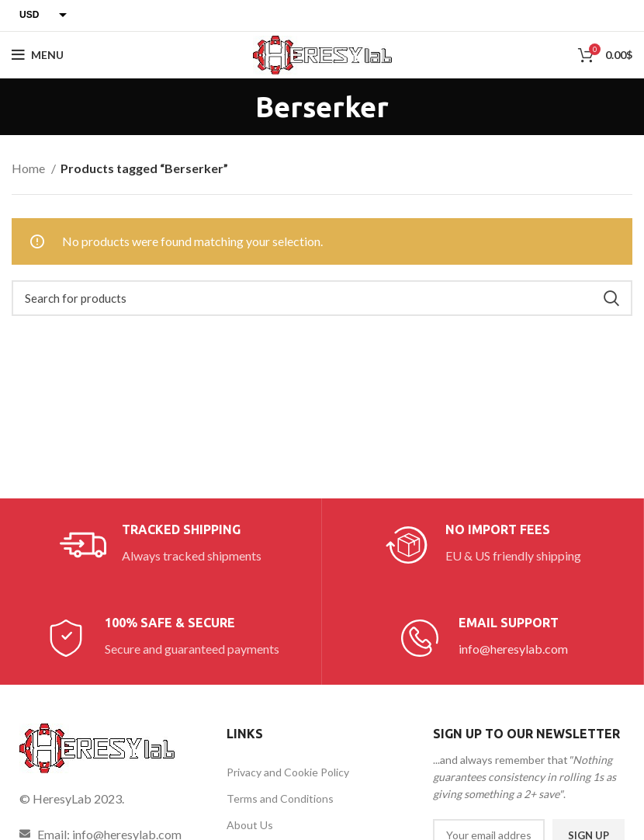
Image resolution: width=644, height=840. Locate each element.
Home (29, 168)
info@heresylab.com (513, 649)
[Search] (322, 298)
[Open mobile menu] (38, 55)
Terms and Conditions (280, 798)
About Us (250, 825)
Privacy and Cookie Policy (288, 772)
